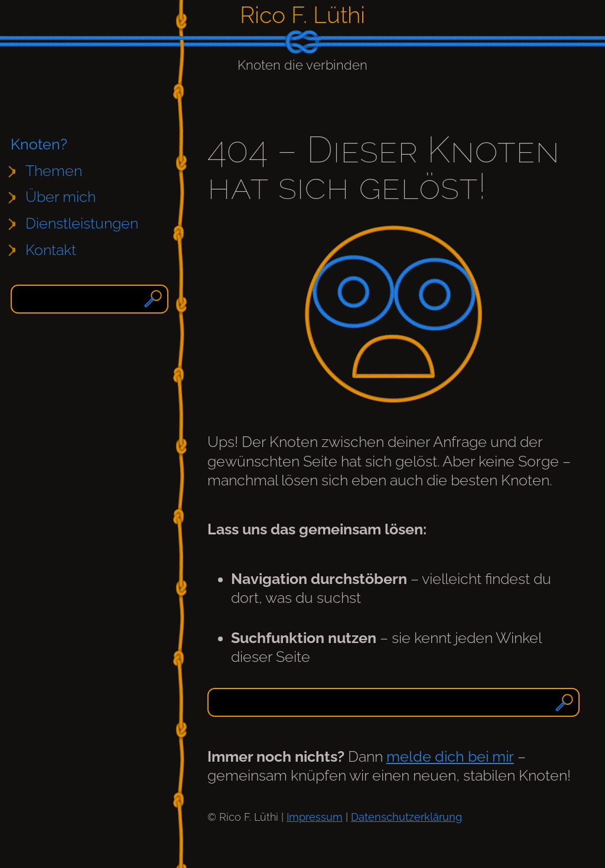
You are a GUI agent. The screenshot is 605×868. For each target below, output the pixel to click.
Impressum (315, 817)
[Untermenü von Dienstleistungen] (88, 224)
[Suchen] (154, 299)
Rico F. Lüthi (302, 15)
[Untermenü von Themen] (60, 172)
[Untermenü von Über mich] (67, 198)
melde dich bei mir (450, 757)
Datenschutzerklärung (406, 817)
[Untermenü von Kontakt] (57, 250)
